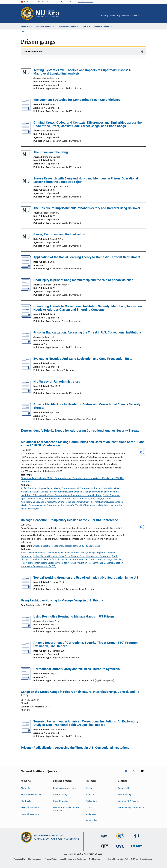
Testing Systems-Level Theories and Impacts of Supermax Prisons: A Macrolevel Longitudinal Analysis (82, 72)
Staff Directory (125, 794)
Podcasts (90, 794)
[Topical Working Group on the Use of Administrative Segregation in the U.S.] (26, 588)
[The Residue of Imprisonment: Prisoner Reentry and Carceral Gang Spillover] (26, 211)
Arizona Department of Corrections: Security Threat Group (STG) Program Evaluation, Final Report (86, 644)
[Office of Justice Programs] (27, 13)
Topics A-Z (136, 16)
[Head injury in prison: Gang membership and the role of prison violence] (26, 291)
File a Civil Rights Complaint (131, 807)
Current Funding (61, 801)
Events (89, 788)
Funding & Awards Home (65, 788)
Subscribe (125, 16)
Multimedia (91, 814)
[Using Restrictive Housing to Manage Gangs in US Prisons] (26, 627)
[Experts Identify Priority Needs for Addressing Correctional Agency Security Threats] (26, 415)
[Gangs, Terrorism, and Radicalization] (26, 237)
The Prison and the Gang (51, 152)
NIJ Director (26, 801)
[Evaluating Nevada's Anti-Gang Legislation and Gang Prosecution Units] (26, 369)
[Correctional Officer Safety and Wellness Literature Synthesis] (26, 680)
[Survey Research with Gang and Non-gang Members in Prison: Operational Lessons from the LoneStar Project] (26, 181)
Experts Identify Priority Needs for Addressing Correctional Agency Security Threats (87, 406)
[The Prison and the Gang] (26, 155)
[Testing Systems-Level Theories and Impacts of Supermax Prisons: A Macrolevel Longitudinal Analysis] (26, 73)
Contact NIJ (123, 788)
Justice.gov (147, 859)
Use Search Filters (33, 52)
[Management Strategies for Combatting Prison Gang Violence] (26, 110)
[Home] (47, 13)
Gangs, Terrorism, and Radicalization (59, 234)
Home (23, 32)
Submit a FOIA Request (129, 801)
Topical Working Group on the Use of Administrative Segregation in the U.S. (86, 578)
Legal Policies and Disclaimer (73, 859)
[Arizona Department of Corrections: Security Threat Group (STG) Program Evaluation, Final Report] (26, 653)
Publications (91, 801)
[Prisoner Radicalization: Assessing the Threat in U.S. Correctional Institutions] (26, 343)
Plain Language (35, 859)
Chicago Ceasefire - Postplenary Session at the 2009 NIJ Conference (69, 520)
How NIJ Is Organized (31, 794)
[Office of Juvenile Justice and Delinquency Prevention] (105, 848)
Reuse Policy (91, 820)
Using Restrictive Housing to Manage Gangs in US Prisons (74, 616)
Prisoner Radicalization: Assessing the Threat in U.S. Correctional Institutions (88, 332)
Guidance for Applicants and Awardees (66, 809)
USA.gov (135, 859)
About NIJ (25, 788)
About (104, 16)
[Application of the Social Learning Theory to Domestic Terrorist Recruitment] (26, 268)
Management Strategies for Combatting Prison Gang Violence (77, 100)
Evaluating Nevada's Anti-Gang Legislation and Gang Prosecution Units (83, 359)
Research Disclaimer (30, 814)
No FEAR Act (95, 859)
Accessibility (19, 859)
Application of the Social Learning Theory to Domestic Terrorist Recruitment (87, 257)
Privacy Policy (51, 859)
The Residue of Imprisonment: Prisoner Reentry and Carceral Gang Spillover (87, 208)
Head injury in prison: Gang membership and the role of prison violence (83, 280)
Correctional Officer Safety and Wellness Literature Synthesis (77, 669)
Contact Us (113, 16)
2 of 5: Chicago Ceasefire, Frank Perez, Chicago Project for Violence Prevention (72, 556)
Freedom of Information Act (116, 859)
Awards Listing (60, 794)
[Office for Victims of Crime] (120, 848)
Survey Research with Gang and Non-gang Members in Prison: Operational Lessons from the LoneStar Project (86, 180)
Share (146, 17)
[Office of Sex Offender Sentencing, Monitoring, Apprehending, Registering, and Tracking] (136, 848)
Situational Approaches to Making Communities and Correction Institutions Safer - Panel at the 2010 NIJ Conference (83, 444)
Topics (89, 807)
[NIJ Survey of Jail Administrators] (26, 392)
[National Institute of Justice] (136, 838)
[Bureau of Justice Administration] (104, 838)
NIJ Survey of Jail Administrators (57, 382)
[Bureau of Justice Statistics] (120, 840)
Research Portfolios (30, 807)
